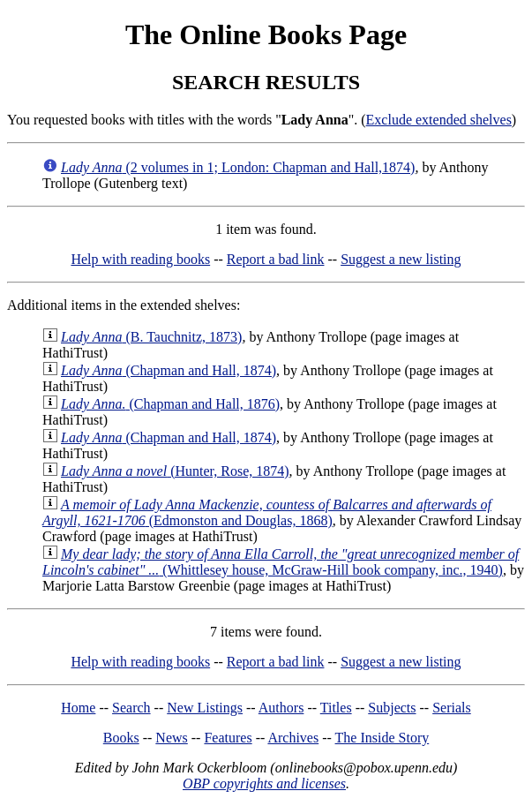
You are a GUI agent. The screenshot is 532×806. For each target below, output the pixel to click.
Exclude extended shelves (439, 120)
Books (121, 738)
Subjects (392, 708)
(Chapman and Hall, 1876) (170, 404)
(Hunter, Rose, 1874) (175, 471)
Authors (281, 708)
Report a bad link (276, 259)
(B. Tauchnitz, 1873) (151, 337)
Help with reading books (140, 259)
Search (131, 708)
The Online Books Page (266, 34)
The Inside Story (382, 738)
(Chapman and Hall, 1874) (169, 370)
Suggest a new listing (401, 259)
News (171, 738)
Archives (293, 738)
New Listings (205, 708)
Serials (452, 708)
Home (78, 708)
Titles (336, 708)
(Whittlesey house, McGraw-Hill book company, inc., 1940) (281, 562)
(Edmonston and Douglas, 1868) (267, 512)
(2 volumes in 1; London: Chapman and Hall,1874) (238, 167)
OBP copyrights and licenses (264, 783)
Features (228, 738)
